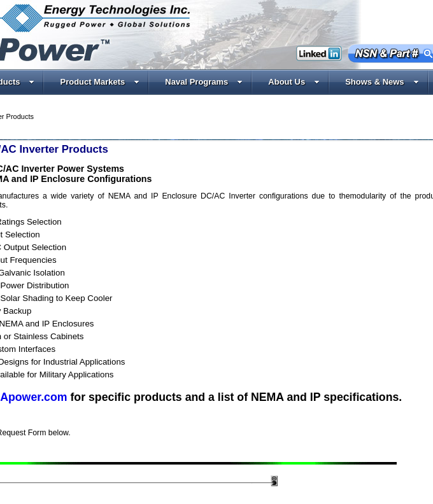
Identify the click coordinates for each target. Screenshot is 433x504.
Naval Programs (204, 82)
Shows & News (382, 82)
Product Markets (100, 82)
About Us (294, 82)
